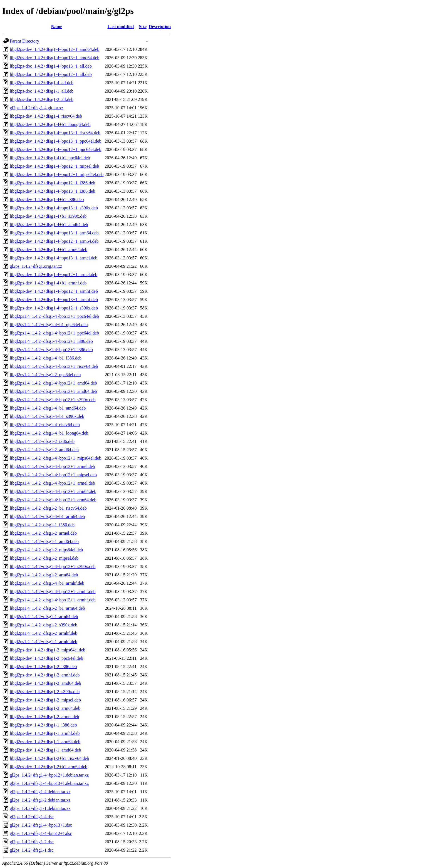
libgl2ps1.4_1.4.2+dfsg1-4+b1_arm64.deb (47, 516)
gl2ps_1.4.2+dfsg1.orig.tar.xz (36, 266)
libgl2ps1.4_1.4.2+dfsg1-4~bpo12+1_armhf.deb (53, 592)
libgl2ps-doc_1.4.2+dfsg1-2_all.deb (42, 99)
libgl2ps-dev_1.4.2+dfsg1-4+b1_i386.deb (47, 199)
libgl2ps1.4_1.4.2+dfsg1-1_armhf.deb (44, 642)
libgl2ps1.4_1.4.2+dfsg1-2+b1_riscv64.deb (48, 508)
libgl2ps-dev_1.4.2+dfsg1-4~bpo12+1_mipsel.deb (54, 166)
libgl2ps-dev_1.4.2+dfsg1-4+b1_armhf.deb (48, 283)
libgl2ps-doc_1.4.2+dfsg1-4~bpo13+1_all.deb (51, 66)
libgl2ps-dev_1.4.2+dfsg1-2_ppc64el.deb (46, 658)
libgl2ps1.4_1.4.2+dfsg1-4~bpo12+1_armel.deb (52, 483)
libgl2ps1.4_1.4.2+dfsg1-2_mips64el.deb (46, 550)
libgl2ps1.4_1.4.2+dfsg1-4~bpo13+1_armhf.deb (53, 600)
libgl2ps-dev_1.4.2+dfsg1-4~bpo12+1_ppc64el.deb (55, 149)
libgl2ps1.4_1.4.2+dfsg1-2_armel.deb (43, 533)
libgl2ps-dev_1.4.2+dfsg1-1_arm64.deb (45, 742)
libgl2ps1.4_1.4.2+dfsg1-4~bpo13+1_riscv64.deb (54, 366)
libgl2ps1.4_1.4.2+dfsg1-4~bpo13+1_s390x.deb (53, 400)
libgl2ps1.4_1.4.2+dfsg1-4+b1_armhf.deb (47, 583)
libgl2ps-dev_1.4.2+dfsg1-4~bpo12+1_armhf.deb (54, 291)
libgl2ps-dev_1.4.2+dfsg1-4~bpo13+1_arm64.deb (54, 233)
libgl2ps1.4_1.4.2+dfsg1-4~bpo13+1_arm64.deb (53, 491)
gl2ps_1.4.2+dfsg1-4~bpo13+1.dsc (41, 825)
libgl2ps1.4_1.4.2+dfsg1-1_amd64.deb (44, 541)
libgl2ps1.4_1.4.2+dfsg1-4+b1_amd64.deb (48, 408)
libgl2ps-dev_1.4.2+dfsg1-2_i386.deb (43, 667)
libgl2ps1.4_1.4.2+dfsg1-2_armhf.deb (44, 633)
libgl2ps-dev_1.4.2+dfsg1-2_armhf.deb (45, 675)
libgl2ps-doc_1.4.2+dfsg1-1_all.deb (42, 91)
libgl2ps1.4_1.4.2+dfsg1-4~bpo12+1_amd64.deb (53, 383)
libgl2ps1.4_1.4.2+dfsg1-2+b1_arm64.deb (47, 608)
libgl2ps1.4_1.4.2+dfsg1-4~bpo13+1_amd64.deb (53, 391)
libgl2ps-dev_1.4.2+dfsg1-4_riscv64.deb (46, 116)
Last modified (121, 27)
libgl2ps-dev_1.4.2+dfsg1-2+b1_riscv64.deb (49, 758)
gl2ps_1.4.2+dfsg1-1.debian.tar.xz (40, 808)
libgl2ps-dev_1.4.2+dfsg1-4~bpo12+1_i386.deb (52, 183)
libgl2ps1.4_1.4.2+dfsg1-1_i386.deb (42, 525)
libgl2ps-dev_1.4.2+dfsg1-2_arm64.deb (45, 708)
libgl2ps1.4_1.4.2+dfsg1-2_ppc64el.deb (45, 375)
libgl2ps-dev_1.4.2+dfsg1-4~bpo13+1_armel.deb (54, 258)
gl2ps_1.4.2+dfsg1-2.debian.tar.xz (40, 800)
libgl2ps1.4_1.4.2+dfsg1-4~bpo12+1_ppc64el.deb (54, 333)
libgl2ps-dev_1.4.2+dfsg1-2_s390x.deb (45, 692)
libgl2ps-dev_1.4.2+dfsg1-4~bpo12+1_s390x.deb (54, 308)
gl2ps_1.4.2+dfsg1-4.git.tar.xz (37, 108)
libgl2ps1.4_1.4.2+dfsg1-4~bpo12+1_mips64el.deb (55, 458)
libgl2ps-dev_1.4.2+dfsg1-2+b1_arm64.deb (49, 767)
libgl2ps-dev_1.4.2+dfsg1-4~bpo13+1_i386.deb (52, 191)
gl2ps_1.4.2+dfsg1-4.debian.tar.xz (40, 792)
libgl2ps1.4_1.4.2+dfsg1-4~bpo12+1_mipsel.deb (53, 475)
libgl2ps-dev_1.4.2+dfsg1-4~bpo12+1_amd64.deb (54, 49)
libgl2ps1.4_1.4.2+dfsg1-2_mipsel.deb (44, 558)
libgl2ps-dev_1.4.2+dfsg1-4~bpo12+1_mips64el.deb (57, 174)
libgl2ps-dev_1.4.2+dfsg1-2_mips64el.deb (48, 650)
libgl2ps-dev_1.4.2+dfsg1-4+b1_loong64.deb (50, 124)
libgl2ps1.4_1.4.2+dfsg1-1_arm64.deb (44, 617)
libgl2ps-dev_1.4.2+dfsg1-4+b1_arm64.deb (49, 250)
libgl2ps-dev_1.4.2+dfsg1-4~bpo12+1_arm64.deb (54, 241)
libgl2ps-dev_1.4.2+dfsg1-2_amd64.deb (45, 683)
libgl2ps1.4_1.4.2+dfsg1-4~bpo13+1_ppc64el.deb (54, 316)
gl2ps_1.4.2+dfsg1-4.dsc (32, 817)
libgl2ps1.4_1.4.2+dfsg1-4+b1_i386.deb (46, 358)
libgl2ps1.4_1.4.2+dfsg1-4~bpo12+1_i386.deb (51, 341)
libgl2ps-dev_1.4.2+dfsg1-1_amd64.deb (45, 750)
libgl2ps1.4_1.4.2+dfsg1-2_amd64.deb (44, 450)
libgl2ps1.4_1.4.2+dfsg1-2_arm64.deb (44, 575)
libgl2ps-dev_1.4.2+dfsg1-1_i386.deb (43, 725)
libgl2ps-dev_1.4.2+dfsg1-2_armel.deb (44, 717)
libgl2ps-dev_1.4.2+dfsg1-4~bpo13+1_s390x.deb (54, 208)
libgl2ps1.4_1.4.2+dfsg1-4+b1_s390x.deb (47, 416)
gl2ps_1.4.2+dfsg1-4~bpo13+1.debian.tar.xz (49, 783)
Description (160, 27)
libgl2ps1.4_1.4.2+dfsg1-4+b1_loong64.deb (49, 433)
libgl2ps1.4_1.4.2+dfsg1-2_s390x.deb (44, 625)
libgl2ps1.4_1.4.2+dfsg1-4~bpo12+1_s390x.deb (53, 566)
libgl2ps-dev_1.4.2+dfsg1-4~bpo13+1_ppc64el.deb (55, 141)
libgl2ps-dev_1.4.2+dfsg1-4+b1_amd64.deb (49, 225)
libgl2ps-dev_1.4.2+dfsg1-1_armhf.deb (45, 733)
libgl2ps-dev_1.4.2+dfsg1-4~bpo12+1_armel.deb (54, 275)
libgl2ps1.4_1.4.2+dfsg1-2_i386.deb (42, 441)
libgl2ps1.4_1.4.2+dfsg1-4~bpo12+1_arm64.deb (53, 500)
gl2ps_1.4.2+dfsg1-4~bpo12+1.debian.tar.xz (49, 775)
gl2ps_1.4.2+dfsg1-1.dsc (32, 850)
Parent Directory (24, 41)
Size (143, 27)
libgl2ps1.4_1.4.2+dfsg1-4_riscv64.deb (45, 425)
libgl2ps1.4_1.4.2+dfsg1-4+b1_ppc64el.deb (49, 325)
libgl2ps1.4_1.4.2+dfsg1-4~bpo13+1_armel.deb (52, 466)
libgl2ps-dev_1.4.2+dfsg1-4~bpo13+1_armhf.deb (54, 300)
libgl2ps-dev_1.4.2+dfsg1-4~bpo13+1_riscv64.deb (55, 133)
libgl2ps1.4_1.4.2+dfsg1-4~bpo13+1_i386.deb (51, 350)
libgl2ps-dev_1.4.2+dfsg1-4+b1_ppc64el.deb (50, 158)
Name (57, 27)
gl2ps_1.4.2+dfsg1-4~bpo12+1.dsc (41, 833)
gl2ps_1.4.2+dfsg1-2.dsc (32, 842)
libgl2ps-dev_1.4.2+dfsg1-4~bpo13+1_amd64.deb (54, 58)
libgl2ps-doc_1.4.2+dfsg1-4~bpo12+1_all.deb (51, 74)
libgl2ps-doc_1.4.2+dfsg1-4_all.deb (42, 83)
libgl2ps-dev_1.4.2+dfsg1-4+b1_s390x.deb (48, 216)
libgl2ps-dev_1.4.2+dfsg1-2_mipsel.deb (45, 700)
